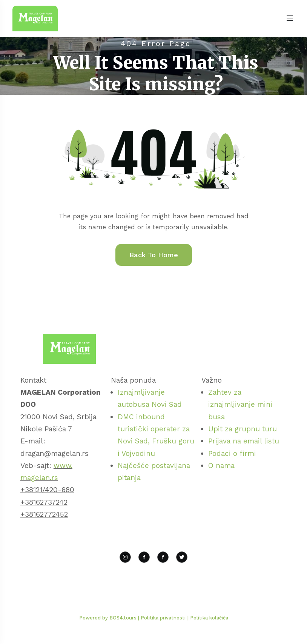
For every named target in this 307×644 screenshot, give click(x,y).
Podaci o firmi (232, 453)
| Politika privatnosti (162, 618)
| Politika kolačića (208, 618)
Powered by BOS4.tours (109, 618)
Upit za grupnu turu (243, 429)
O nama (221, 466)
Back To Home (154, 255)
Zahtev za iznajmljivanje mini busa (240, 405)
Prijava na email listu (244, 441)
